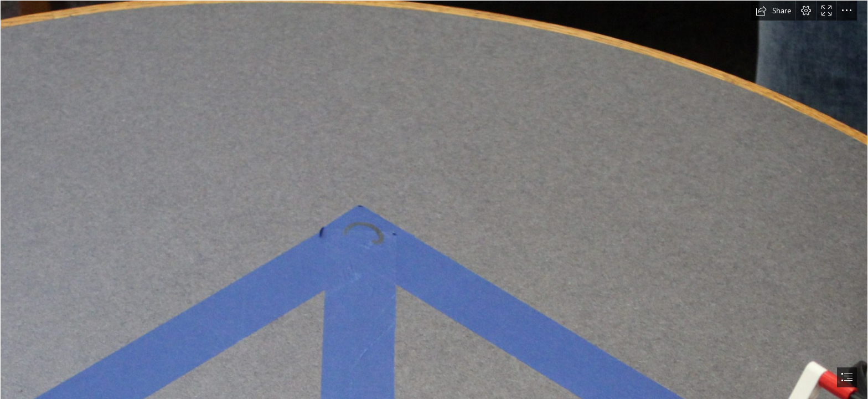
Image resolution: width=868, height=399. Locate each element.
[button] (773, 11)
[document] (434, 199)
